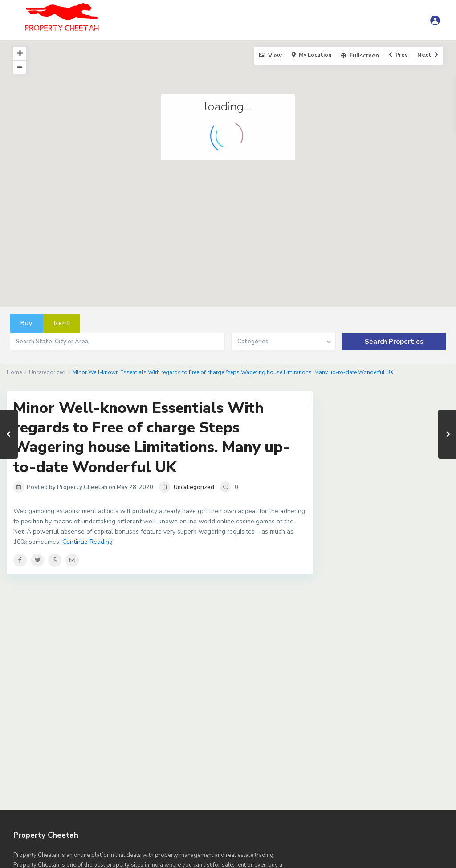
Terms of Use (274, 863)
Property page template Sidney (175, 853)
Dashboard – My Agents (141, 814)
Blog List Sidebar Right (84, 795)
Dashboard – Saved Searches (397, 814)
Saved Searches (142, 863)
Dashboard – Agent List (188, 804)
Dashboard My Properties (124, 834)
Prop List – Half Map (125, 844)
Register (325, 853)
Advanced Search (36, 785)
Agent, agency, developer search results (128, 785)
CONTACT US (210, 795)
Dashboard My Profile (45, 834)
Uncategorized (47, 372)
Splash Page (194, 863)
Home (14, 372)
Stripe (233, 863)
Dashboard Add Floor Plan (155, 824)
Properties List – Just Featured (311, 844)
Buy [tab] (26, 323)
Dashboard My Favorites (403, 824)
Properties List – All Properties (210, 844)
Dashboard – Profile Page (222, 814)
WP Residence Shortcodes (342, 863)
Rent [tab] (62, 323)
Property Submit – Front (266, 853)
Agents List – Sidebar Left (233, 785)
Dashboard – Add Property (105, 804)
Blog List (385, 785)
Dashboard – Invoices (66, 814)
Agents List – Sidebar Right (321, 785)
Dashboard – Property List (307, 814)
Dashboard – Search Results (67, 824)
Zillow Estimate (414, 863)
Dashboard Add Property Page (247, 824)
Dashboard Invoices (329, 824)
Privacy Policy (65, 844)
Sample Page (368, 853)
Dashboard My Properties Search (218, 834)
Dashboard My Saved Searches (318, 834)
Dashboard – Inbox (363, 804)
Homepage (388, 834)
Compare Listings (153, 795)
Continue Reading (88, 542)
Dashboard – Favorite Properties (279, 804)
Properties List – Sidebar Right (74, 853)
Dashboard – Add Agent (275, 795)
